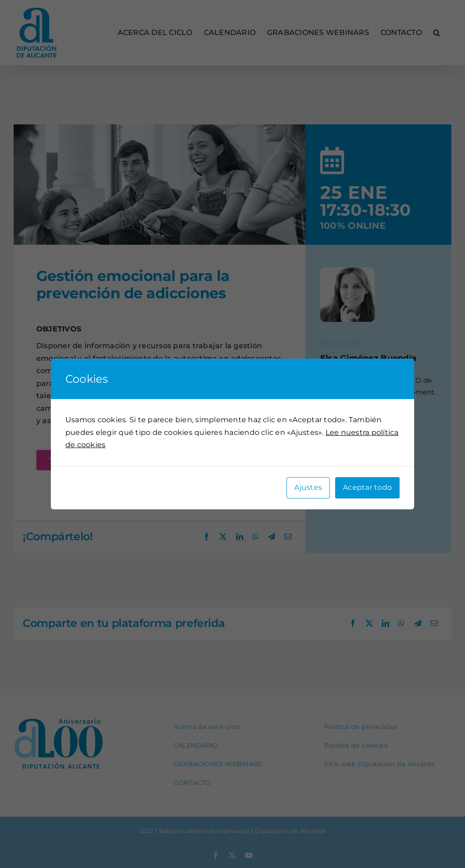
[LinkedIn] (240, 537)
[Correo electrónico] (288, 537)
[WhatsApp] (256, 537)
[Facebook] (207, 537)
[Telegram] (272, 537)
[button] (437, 33)
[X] (223, 537)
